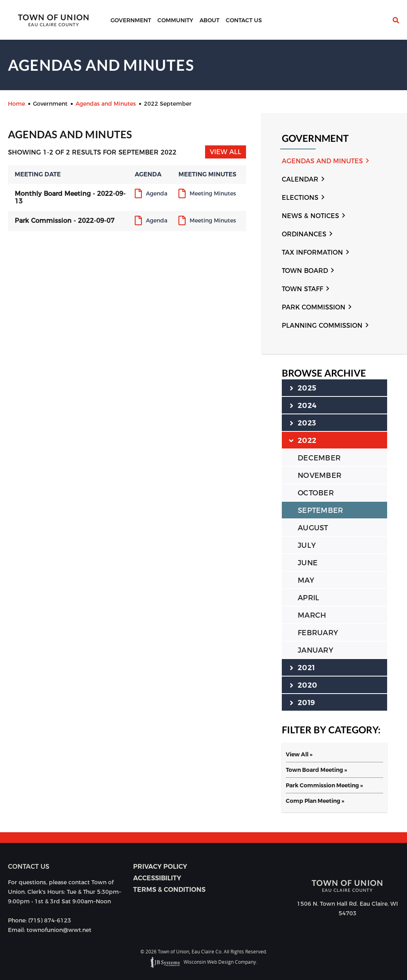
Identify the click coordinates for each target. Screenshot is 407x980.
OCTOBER (316, 493)
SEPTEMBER (320, 510)
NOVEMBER (320, 476)
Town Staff (302, 289)
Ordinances (304, 234)
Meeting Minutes (213, 194)
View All (226, 152)
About (209, 20)
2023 (303, 423)
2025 (303, 388)
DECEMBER (319, 458)
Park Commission (314, 307)
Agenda (157, 194)
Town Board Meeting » (316, 770)
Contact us (29, 867)
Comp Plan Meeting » (315, 801)
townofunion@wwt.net (59, 930)
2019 (302, 702)
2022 (303, 440)
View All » (299, 754)
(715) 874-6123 (50, 920)
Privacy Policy (160, 867)
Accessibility (157, 878)
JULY (307, 545)
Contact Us (244, 20)
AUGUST (313, 528)
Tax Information (312, 252)
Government (131, 20)
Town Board (305, 271)
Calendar (300, 179)
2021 (302, 667)
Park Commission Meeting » (324, 785)
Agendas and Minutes (322, 161)
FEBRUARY (318, 633)
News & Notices (310, 216)
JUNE (308, 563)
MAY (306, 580)
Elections (300, 198)
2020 (303, 685)
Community (175, 20)
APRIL (308, 598)
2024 (303, 405)
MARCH (312, 615)
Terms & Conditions (169, 890)
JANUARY (315, 650)
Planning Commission (322, 326)
